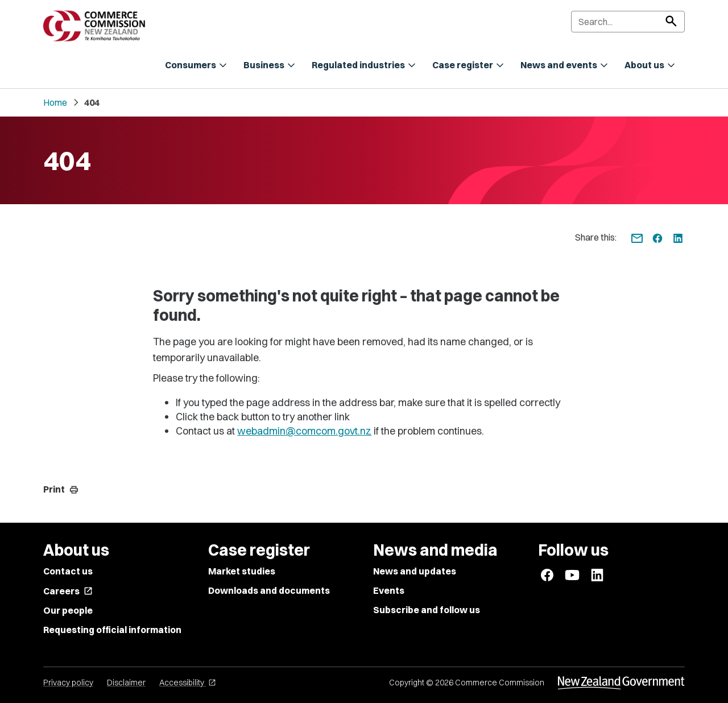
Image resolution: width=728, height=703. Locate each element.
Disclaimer (126, 683)
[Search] (628, 22)
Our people (68, 610)
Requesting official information (112, 630)
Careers (68, 591)
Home (55, 102)
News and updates (415, 571)
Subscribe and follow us (427, 610)
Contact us (68, 571)
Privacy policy (68, 683)
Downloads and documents (269, 590)
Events (389, 590)
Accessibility (188, 683)
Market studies (242, 571)
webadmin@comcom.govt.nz (304, 431)
